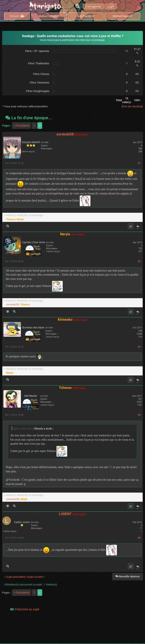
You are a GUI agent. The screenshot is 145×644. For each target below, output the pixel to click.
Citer (138, 227)
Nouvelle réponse (128, 576)
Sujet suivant (35, 577)
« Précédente (22, 126)
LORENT (65, 514)
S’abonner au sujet (27, 609)
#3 (139, 347)
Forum (17, 16)
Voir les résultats (132, 106)
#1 (139, 163)
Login (111, 6)
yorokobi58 (65, 134)
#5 (139, 538)
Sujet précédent (16, 577)
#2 (139, 261)
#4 (139, 415)
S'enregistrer (93, 6)
